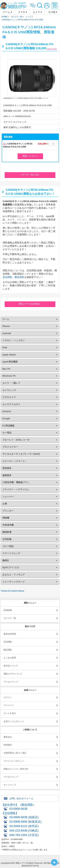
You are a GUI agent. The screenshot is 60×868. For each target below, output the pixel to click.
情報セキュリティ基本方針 (16, 769)
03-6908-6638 (18, 809)
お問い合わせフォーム (21, 798)
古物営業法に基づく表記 (15, 753)
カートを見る (10, 713)
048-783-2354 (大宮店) (24, 835)
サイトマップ (10, 785)
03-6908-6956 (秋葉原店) (25, 822)
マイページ (9, 705)
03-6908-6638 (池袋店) (24, 817)
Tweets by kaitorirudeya (12, 591)
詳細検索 (8, 610)
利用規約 (8, 745)
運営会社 (8, 737)
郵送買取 (19, 277)
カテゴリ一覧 (10, 618)
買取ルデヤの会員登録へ (30, 304)
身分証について (11, 666)
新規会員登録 (10, 634)
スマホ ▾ (22, 12)
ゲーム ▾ (7, 12)
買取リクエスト (30, 156)
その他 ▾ (53, 12)
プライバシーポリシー (14, 761)
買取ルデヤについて (13, 674)
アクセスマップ (11, 682)
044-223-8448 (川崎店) (24, 831)
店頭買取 (7, 277)
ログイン (8, 697)
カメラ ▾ (37, 12)
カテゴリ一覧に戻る (30, 175)
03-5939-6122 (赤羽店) (24, 826)
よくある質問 (10, 658)
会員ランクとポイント (14, 721)
